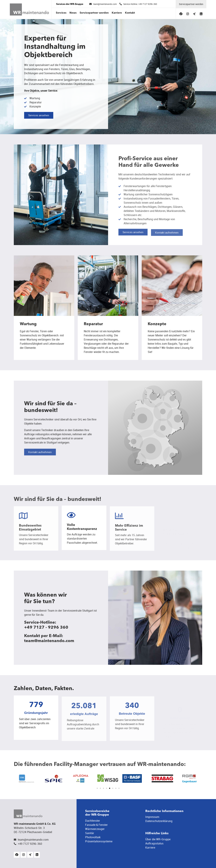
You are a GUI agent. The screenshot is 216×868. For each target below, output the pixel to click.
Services (61, 13)
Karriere (117, 13)
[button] (97, 788)
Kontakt (130, 13)
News (73, 13)
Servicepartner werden (94, 13)
